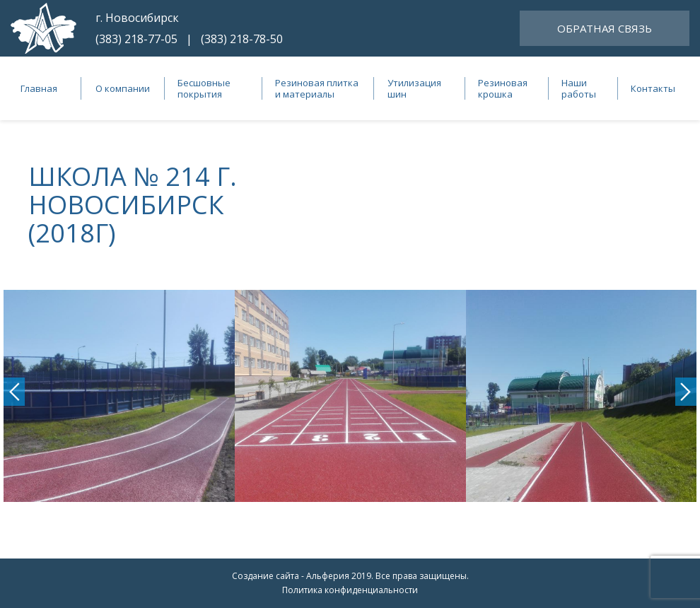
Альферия (328, 576)
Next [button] (686, 392)
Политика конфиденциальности (350, 590)
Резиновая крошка (503, 88)
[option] (119, 396)
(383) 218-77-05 (136, 39)
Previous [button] (14, 392)
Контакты (653, 88)
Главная (39, 88)
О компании (123, 88)
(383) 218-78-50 (242, 39)
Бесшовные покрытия (204, 88)
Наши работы (579, 88)
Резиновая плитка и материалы (317, 88)
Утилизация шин (414, 88)
